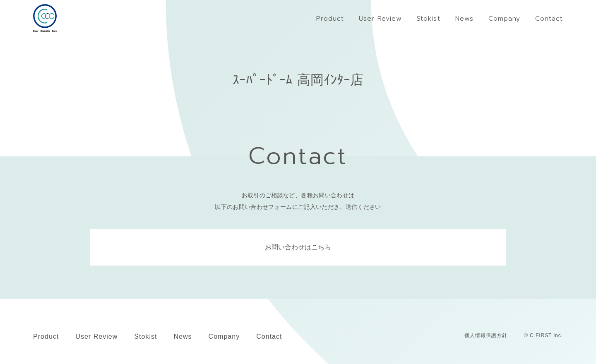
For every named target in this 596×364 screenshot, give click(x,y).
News (183, 336)
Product (46, 336)
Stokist (145, 336)
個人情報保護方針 (486, 335)
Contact (269, 336)
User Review (96, 336)
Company (224, 336)
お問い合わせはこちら (298, 247)
